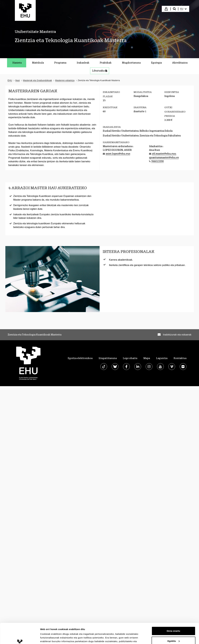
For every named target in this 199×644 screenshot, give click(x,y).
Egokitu (173, 539)
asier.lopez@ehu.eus (118, 154)
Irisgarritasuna (108, 358)
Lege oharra (130, 358)
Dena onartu (173, 529)
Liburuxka (100, 71)
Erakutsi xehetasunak (52, 556)
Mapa (147, 358)
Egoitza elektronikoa (80, 358)
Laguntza (162, 358)
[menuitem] (183, 9)
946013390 (158, 161)
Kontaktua (180, 358)
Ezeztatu (173, 549)
